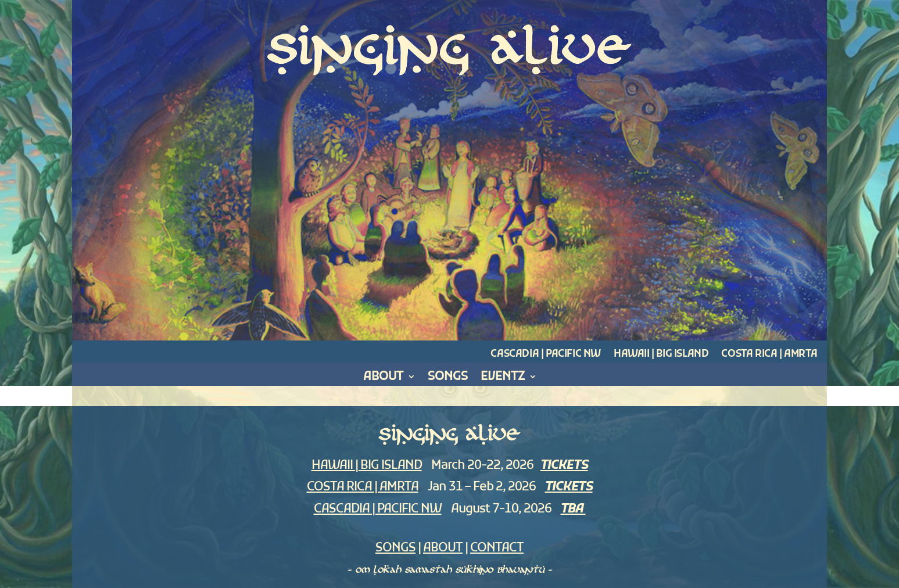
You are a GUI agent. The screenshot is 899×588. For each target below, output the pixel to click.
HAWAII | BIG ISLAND (367, 466)
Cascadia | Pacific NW (546, 354)
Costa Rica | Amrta (769, 354)
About (383, 379)
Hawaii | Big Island (661, 354)
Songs (448, 379)
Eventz (503, 379)
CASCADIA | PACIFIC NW (378, 509)
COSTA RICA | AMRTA (363, 487)
